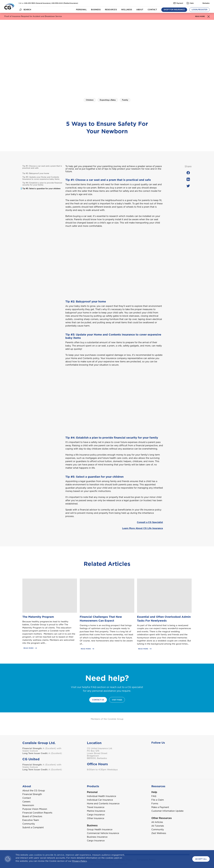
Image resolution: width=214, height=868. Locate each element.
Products (93, 786)
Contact (152, 10)
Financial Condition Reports (37, 813)
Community (29, 824)
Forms (155, 804)
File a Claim (158, 800)
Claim (190, 3)
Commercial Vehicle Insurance (103, 833)
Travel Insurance (96, 807)
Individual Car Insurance (100, 800)
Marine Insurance (96, 811)
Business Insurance (97, 837)
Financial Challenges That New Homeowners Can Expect (101, 619)
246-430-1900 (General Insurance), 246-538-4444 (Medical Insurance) (51, 3)
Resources (111, 10)
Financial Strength (32, 794)
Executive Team (31, 820)
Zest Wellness (159, 833)
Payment (178, 3)
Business (96, 10)
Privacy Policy (79, 861)
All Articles (157, 822)
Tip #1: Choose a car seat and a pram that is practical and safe (42, 167)
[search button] (20, 10)
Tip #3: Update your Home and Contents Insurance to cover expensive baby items (41, 178)
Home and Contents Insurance (103, 804)
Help (154, 792)
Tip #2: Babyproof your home (36, 173)
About (140, 10)
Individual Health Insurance (101, 796)
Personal (81, 10)
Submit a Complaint (33, 827)
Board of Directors (32, 816)
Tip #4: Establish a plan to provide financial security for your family (42, 184)
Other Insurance (96, 818)
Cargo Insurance (96, 815)
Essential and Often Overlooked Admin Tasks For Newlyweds (164, 619)
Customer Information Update (167, 811)
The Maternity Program (38, 617)
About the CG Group (34, 791)
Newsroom (28, 805)
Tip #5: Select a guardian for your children (41, 189)
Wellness (127, 10)
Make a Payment (160, 807)
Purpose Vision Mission (35, 809)
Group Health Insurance (100, 830)
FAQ (154, 796)
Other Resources (162, 818)
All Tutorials (158, 826)
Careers (26, 802)
